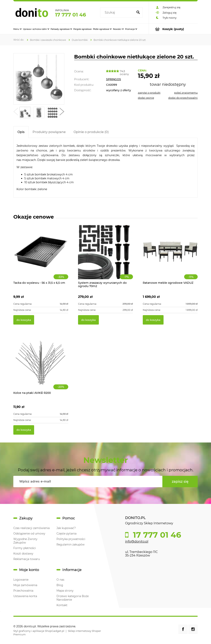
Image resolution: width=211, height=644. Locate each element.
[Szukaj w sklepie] (118, 13)
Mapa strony (65, 591)
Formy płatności (25, 548)
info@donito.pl (137, 541)
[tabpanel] (105, 168)
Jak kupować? (66, 528)
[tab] (21, 132)
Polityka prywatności (71, 539)
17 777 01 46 (71, 15)
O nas (60, 580)
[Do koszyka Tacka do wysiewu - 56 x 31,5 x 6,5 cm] (24, 320)
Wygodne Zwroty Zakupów (25, 541)
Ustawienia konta (25, 596)
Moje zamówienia (25, 585)
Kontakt (62, 605)
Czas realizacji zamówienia (31, 528)
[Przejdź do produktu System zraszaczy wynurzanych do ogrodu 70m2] (105, 256)
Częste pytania (66, 534)
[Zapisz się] (180, 482)
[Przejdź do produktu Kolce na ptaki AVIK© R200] (41, 366)
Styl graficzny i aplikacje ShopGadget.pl (39, 631)
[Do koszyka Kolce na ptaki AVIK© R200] (24, 430)
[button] (16, 112)
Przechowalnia (23, 591)
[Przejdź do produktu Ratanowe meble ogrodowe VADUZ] (170, 256)
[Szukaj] (138, 13)
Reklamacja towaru (27, 559)
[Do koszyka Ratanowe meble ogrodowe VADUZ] (153, 320)
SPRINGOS (114, 79)
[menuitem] (17, 29)
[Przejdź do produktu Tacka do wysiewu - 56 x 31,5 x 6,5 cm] (41, 256)
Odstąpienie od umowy (29, 534)
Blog (60, 585)
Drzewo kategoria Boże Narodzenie (73, 598)
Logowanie (21, 580)
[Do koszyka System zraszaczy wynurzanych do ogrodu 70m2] (88, 320)
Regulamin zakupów (70, 545)
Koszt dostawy (23, 554)
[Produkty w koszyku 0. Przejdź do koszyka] (173, 29)
